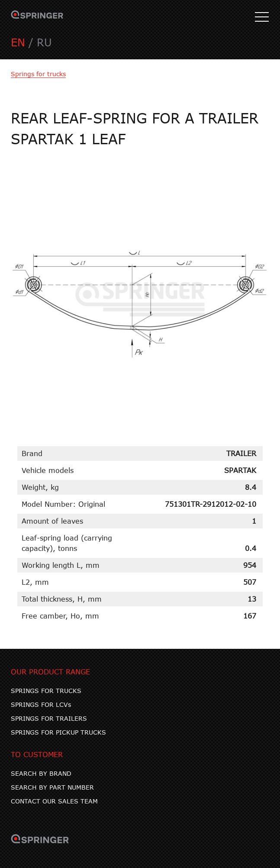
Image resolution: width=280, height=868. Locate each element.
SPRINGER (37, 17)
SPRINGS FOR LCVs (41, 704)
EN (18, 42)
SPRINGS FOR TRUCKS (46, 691)
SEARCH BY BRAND (41, 773)
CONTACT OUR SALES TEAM (54, 801)
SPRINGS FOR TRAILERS (49, 718)
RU (44, 42)
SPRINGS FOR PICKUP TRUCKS (58, 732)
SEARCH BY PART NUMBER (52, 787)
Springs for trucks (38, 74)
